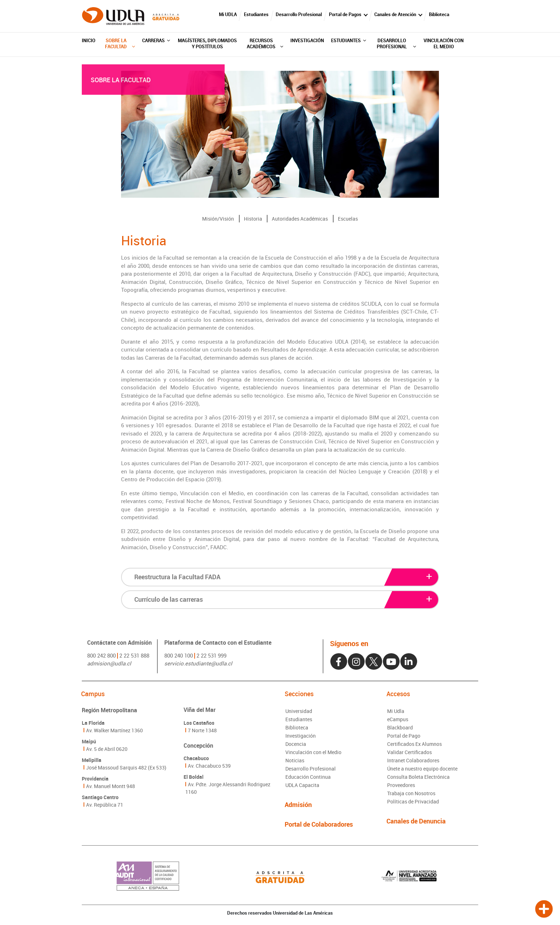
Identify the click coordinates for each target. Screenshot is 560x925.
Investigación (307, 40)
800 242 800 (101, 655)
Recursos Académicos (265, 43)
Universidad (299, 711)
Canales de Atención (395, 14)
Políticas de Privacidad (413, 801)
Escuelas (348, 219)
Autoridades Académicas (300, 219)
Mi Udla (396, 711)
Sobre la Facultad (120, 43)
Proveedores (401, 785)
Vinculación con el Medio (444, 43)
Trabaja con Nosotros (411, 793)
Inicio (89, 40)
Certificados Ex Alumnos (414, 744)
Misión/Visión (218, 219)
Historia (253, 219)
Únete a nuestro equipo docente (422, 769)
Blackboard (400, 727)
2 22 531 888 (134, 655)
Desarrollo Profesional (299, 14)
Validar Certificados (409, 752)
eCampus (398, 719)
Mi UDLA (228, 14)
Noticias (295, 760)
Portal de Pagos (345, 14)
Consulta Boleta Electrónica (418, 777)
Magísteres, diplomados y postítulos (207, 43)
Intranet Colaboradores (413, 760)
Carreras (156, 40)
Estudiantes (256, 14)
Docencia (296, 744)
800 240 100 (179, 655)
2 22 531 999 (211, 655)
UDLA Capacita (302, 785)
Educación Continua (308, 777)
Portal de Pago (404, 736)
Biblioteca (439, 14)
